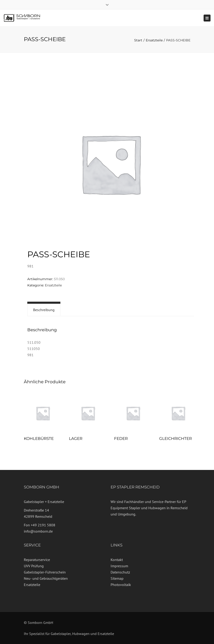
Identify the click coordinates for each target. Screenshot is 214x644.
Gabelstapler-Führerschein (45, 572)
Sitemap (117, 578)
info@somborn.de (38, 531)
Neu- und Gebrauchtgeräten (46, 578)
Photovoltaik (121, 585)
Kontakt (117, 560)
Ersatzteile (154, 40)
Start (138, 40)
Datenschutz (120, 572)
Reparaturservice (37, 560)
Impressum (119, 566)
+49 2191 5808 (43, 525)
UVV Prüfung (34, 566)
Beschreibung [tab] (44, 310)
